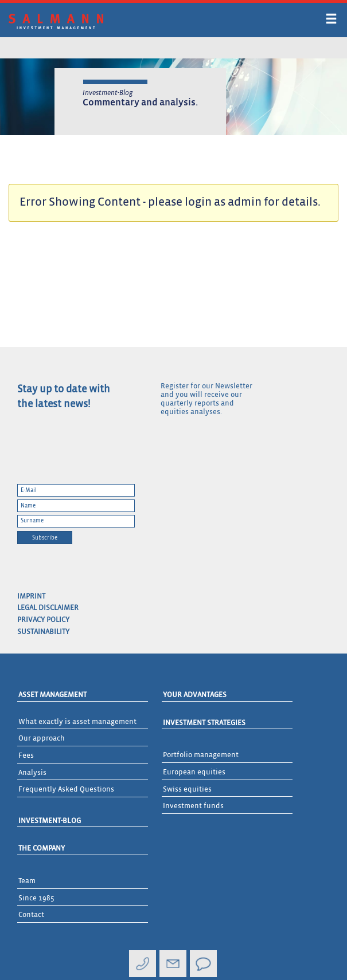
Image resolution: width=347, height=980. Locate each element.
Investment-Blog (50, 821)
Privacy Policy (43, 620)
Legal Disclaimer (48, 608)
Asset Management (52, 695)
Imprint (31, 597)
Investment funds (193, 806)
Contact (31, 915)
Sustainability (43, 632)
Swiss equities (187, 790)
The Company (42, 849)
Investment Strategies (204, 723)
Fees (26, 756)
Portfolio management (201, 755)
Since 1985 (36, 898)
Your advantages (195, 695)
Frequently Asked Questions (66, 790)
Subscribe (45, 538)
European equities (194, 772)
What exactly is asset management (77, 722)
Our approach (42, 739)
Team (27, 881)
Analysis (32, 773)
